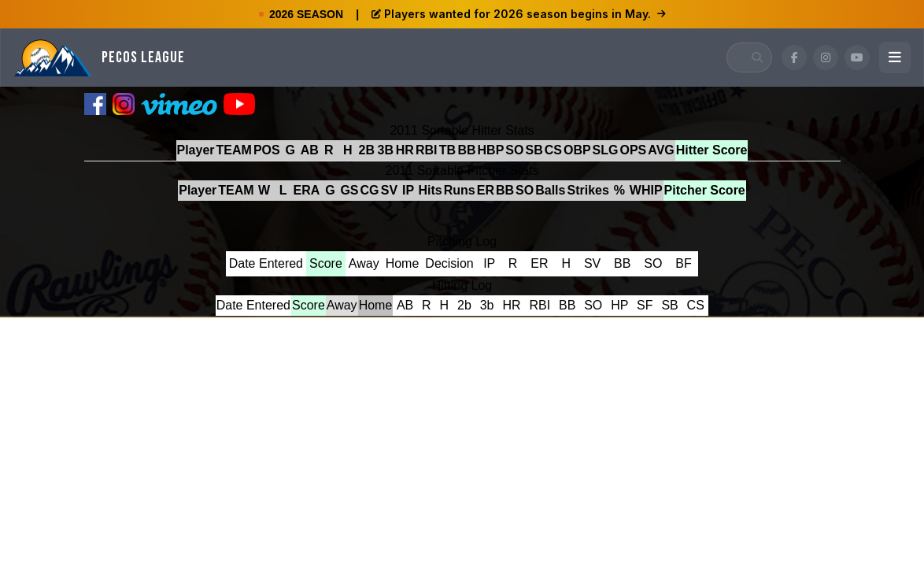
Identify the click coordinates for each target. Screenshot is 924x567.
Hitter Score (712, 150)
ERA (307, 190)
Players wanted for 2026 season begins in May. (519, 14)
